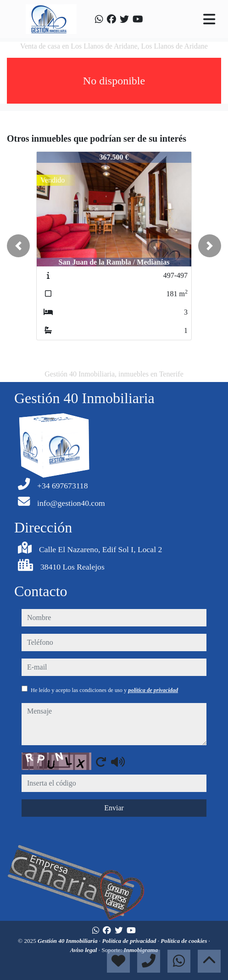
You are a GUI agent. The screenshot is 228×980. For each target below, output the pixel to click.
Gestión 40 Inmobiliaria (68, 941)
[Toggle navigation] (209, 19)
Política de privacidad (130, 941)
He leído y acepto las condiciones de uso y (104, 690)
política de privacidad (153, 690)
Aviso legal (84, 950)
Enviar (114, 808)
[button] (18, 246)
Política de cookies (184, 941)
